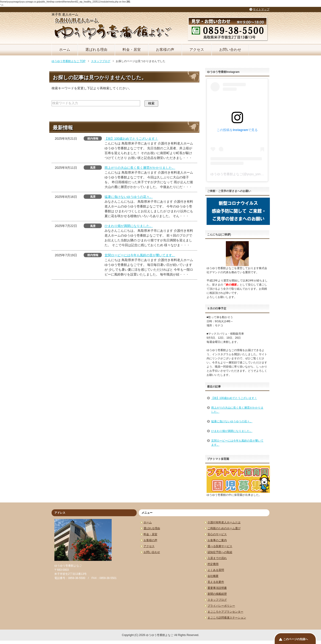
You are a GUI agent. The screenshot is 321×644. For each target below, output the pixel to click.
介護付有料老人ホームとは (224, 522)
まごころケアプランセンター (225, 612)
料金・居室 (132, 50)
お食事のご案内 (217, 540)
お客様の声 (165, 50)
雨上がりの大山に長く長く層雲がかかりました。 (140, 168)
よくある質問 (216, 570)
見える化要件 (216, 582)
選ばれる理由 (96, 50)
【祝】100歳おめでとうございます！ (131, 139)
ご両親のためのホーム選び (224, 528)
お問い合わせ (230, 50)
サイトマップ (261, 9)
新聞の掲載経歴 (217, 594)
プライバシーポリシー (221, 606)
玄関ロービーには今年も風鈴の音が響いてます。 (140, 255)
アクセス (197, 50)
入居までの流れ (217, 558)
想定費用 (213, 564)
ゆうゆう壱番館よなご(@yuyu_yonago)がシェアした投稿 (252, 174)
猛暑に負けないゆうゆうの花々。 (129, 197)
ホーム (65, 50)
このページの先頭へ (296, 639)
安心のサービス (217, 534)
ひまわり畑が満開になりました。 (129, 226)
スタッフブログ (217, 600)
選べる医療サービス (220, 546)
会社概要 (213, 576)
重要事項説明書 (217, 588)
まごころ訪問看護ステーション (227, 618)
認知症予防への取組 (220, 552)
